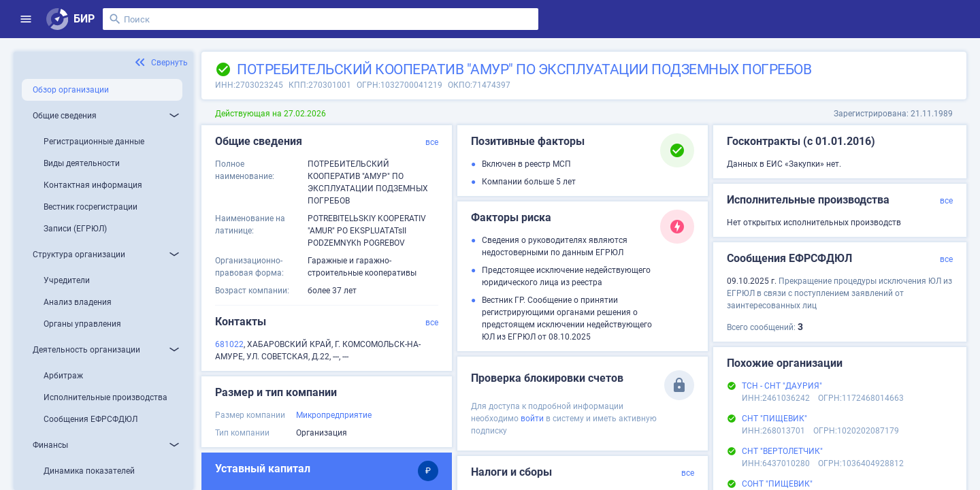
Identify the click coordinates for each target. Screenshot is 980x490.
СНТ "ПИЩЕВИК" (774, 419)
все (432, 142)
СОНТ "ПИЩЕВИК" (777, 484)
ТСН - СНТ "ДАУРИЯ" (782, 386)
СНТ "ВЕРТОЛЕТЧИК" (782, 451)
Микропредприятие (334, 415)
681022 (229, 344)
